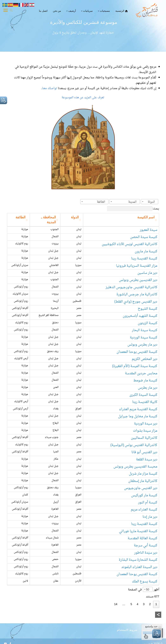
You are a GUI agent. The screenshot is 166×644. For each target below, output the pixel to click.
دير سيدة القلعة (147, 460)
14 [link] (116, 604)
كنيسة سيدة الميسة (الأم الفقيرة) (135, 366)
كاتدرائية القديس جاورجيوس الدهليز (131, 287)
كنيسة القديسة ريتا (144, 259)
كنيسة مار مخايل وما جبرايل (138, 416)
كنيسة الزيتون (148, 323)
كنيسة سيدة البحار (145, 330)
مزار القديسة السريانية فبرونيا (137, 266)
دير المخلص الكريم (145, 359)
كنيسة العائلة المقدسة (142, 538)
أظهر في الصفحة (144, 590)
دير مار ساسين (147, 273)
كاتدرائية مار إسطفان (143, 481)
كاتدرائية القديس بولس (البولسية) (134, 445)
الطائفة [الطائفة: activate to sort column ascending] (21, 217)
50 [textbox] (147, 590)
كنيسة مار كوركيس (144, 495)
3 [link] (144, 604)
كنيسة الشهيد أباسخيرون (140, 316)
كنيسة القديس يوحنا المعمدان (137, 352)
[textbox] (152, 202)
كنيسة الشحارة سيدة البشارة (138, 560)
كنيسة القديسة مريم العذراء (138, 409)
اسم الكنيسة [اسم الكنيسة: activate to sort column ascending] (146, 217)
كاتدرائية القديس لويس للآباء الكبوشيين (130, 244)
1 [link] (156, 604)
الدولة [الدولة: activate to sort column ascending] (75, 217)
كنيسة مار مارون (146, 251)
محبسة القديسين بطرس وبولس (135, 467)
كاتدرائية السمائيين (144, 438)
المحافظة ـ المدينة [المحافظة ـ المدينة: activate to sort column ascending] (49, 220)
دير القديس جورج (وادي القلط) (136, 302)
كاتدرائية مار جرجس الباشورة (137, 294)
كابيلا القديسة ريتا (145, 402)
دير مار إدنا (150, 517)
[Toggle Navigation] (6, 11)
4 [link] (137, 604)
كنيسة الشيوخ (148, 309)
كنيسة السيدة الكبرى (143, 395)
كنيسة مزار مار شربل (143, 474)
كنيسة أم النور (148, 503)
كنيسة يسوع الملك (145, 582)
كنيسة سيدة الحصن (144, 237)
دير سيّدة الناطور (146, 553)
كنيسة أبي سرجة (146, 545)
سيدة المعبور (148, 230)
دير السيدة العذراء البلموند (139, 567)
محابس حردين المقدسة (141, 373)
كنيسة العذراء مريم (144, 510)
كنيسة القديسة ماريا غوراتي (138, 531)
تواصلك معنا (50, 88)
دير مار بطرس (148, 388)
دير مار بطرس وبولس (142, 345)
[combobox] (150, 202)
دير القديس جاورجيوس (141, 488)
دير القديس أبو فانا (144, 452)
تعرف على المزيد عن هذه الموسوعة (83, 98)
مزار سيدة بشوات (145, 431)
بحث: (133, 209)
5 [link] (131, 604)
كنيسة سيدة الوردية (144, 338)
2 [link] (150, 604)
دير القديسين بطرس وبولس (138, 280)
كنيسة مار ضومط (145, 381)
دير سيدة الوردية (146, 424)
